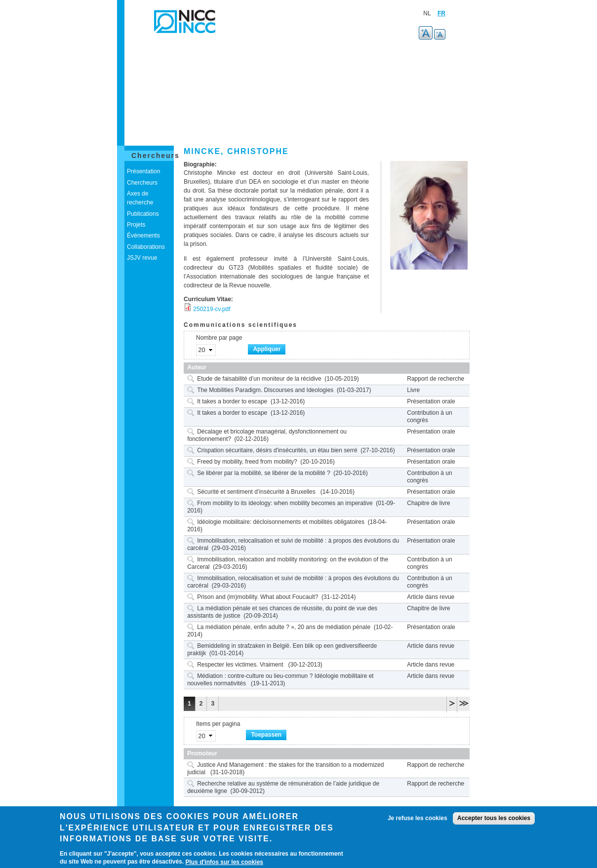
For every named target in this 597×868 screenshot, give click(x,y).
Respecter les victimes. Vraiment (241, 665)
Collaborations (146, 247)
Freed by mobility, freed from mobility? (247, 462)
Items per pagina (218, 724)
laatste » (464, 703)
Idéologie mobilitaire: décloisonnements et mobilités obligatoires (281, 522)
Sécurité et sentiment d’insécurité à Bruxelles (257, 492)
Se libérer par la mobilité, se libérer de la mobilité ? (263, 473)
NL (427, 13)
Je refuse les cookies (418, 818)
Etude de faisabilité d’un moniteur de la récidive (259, 379)
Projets (136, 225)
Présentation (143, 171)
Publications (143, 214)
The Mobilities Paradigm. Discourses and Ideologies (265, 390)
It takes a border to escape (232, 401)
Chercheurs (156, 156)
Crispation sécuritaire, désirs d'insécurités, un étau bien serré (277, 450)
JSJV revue (142, 258)
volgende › (452, 703)
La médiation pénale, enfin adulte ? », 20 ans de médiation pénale (284, 627)
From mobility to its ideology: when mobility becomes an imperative (285, 503)
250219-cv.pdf (212, 309)
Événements (143, 236)
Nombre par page (219, 338)
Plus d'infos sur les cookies (224, 862)
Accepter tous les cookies (494, 818)
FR (441, 13)
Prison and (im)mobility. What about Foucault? (258, 597)
